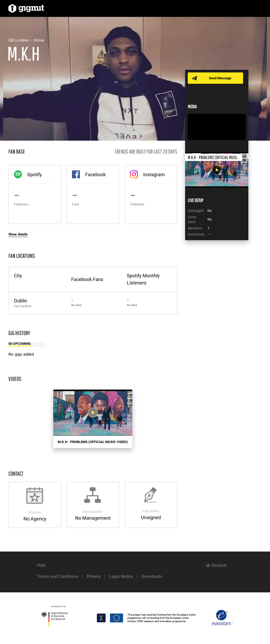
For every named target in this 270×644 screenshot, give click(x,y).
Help (41, 565)
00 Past (39, 344)
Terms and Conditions (58, 576)
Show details (18, 234)
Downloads (152, 576)
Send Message (220, 78)
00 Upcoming (20, 344)
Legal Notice (121, 576)
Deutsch (219, 565)
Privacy (94, 576)
